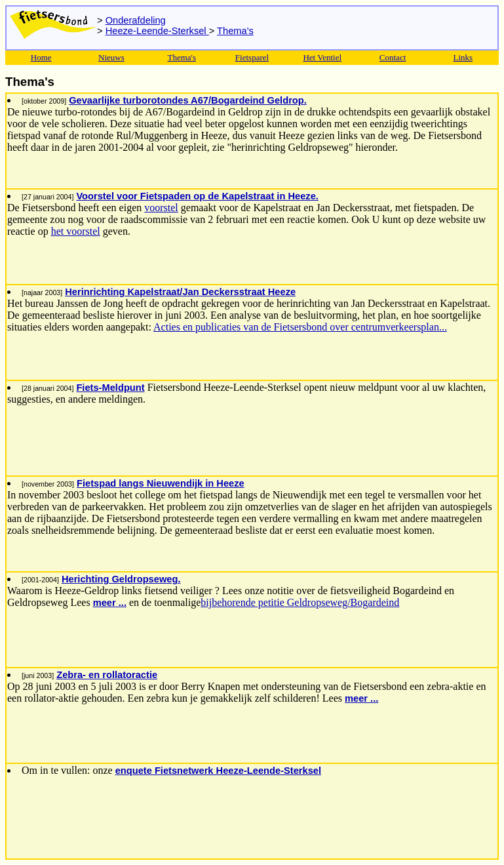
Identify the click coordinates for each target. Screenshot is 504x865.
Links (463, 57)
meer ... (110, 603)
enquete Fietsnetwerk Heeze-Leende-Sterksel (218, 771)
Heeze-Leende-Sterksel (157, 31)
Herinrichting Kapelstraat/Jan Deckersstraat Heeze (180, 292)
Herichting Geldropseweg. (121, 579)
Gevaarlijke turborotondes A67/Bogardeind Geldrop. (188, 100)
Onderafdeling (136, 20)
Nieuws (111, 57)
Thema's (235, 31)
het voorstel (76, 231)
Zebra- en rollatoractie (107, 675)
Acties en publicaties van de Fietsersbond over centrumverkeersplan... (300, 327)
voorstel (161, 208)
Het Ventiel (322, 57)
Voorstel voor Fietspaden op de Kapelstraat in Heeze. (197, 196)
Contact (393, 57)
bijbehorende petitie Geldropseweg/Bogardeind (300, 602)
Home (41, 57)
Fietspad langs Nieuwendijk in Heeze (161, 483)
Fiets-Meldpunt (110, 388)
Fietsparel (252, 57)
